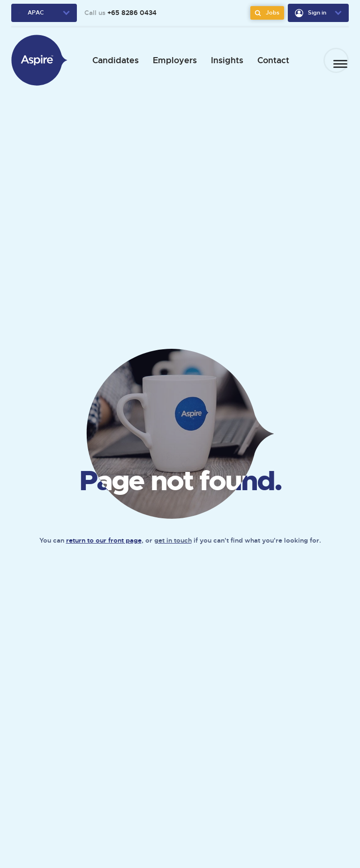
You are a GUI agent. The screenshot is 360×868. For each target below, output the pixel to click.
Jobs (266, 13)
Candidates (112, 60)
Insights (223, 60)
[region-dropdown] (44, 13)
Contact (270, 60)
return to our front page (104, 540)
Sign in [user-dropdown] (311, 13)
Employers (171, 60)
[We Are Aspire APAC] (39, 60)
